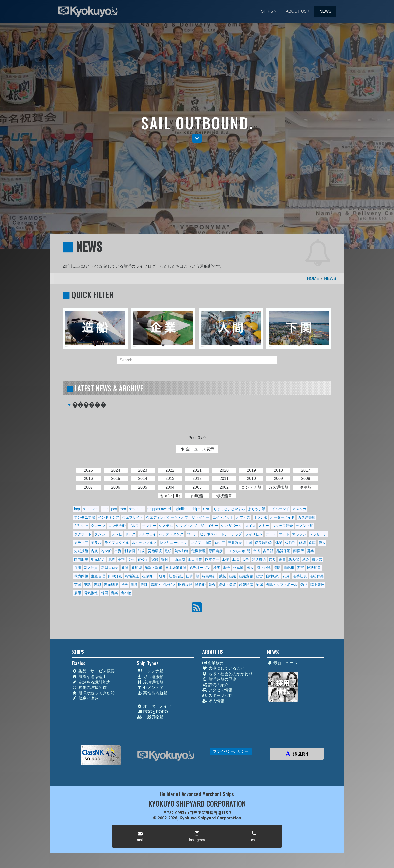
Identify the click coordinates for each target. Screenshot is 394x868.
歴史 (227, 568)
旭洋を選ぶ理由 (89, 677)
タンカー (102, 534)
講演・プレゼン (163, 585)
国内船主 (81, 559)
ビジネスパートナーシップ (221, 534)
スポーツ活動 (217, 695)
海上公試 (264, 568)
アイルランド (279, 509)
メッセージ (318, 534)
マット (284, 534)
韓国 (105, 593)
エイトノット (223, 517)
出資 (118, 551)
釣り (304, 585)
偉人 (322, 543)
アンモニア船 (85, 517)
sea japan (137, 509)
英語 (87, 585)
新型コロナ (110, 568)
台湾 (257, 551)
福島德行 (209, 576)
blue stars (91, 509)
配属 (259, 585)
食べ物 (126, 593)
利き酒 (130, 551)
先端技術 (81, 551)
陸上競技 (317, 585)
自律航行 (273, 576)
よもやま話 (257, 509)
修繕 (302, 543)
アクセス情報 (217, 690)
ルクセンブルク (144, 543)
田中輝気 (115, 576)
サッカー (149, 526)
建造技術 (259, 559)
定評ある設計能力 (91, 682)
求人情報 (213, 701)
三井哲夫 (235, 543)
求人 (250, 568)
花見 (286, 576)
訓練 (134, 585)
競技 (223, 576)
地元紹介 (98, 559)
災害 (300, 568)
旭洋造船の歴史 (219, 679)
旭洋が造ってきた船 (93, 693)
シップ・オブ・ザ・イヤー (197, 526)
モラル (96, 543)
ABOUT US (296, 11)
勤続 (168, 551)
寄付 (165, 559)
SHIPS (267, 11)
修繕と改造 (85, 698)
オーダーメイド (282, 517)
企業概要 (213, 663)
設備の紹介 (215, 685)
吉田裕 (268, 551)
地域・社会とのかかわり (227, 674)
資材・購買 (227, 585)
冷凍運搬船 (150, 682)
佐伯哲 (290, 543)
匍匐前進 (182, 551)
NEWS (325, 11)
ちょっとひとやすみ (229, 509)
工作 (225, 559)
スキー (264, 526)
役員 (282, 559)
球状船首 (314, 568)
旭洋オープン (200, 568)
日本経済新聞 (176, 568)
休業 (279, 543)
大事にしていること (223, 668)
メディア (81, 543)
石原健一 (149, 576)
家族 (155, 559)
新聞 (125, 568)
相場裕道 (132, 576)
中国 (249, 543)
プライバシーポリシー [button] (231, 751)
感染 (306, 559)
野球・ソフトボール (282, 585)
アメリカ (299, 509)
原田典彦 (216, 551)
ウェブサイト (133, 517)
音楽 (114, 593)
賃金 (212, 585)
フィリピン (254, 534)
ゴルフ (134, 526)
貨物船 (200, 585)
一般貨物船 (150, 717)
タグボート (83, 534)
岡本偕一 (212, 559)
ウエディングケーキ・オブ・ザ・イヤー (178, 517)
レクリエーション (174, 543)
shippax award (159, 509)
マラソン (299, 534)
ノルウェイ (147, 534)
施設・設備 (154, 568)
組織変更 (246, 576)
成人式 (317, 559)
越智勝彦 (246, 585)
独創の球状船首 (89, 687)
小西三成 (178, 559)
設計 (144, 585)
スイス (250, 526)
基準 (121, 559)
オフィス (243, 517)
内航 (94, 551)
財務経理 (185, 585)
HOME (313, 279)
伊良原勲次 (264, 543)
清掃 (277, 568)
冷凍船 (106, 551)
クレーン (98, 526)
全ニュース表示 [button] (197, 449)
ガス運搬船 (307, 517)
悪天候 (294, 559)
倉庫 (312, 543)
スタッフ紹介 (282, 526)
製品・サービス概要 (93, 671)
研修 (162, 576)
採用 (78, 568)
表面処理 (111, 585)
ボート (271, 534)
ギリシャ (81, 526)
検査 (217, 568)
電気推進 (91, 593)
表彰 (97, 585)
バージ (192, 534)
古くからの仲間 (238, 551)
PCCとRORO (152, 712)
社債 (189, 576)
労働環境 (155, 551)
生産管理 (98, 576)
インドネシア (109, 517)
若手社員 (300, 576)
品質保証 (283, 551)
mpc (105, 509)
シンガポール (231, 526)
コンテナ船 (117, 526)
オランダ (260, 517)
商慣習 (299, 551)
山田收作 (195, 559)
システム (166, 526)
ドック (130, 534)
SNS (207, 509)
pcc (114, 509)
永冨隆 (238, 568)
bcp (77, 509)
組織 (232, 576)
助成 (141, 551)
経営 (259, 576)
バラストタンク (171, 534)
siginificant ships (187, 509)
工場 (235, 559)
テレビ (117, 534)
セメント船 (305, 526)
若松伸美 (317, 576)
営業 (310, 551)
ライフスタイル (117, 543)
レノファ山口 (201, 543)
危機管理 (199, 551)
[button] (197, 138)
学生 (131, 559)
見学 (124, 585)
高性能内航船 (152, 693)
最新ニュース (282, 663)
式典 (272, 559)
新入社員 (91, 568)
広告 (245, 559)
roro (123, 509)
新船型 (137, 568)
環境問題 (81, 576)
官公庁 (143, 559)
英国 (78, 585)
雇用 (78, 593)
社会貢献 (176, 576)
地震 (112, 559)
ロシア (220, 543)
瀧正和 (289, 568)
